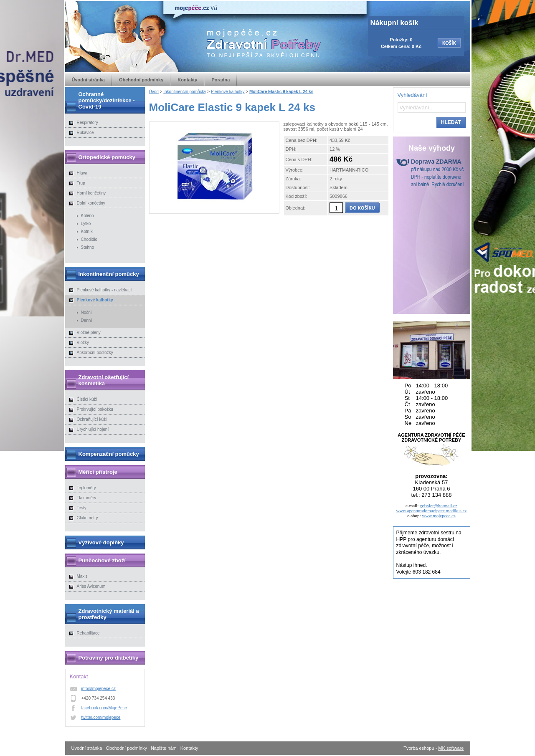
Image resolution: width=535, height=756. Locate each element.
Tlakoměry (87, 498)
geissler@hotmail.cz (439, 506)
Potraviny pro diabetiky (109, 658)
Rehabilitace (88, 633)
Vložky (83, 343)
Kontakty (187, 80)
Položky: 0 (401, 40)
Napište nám (164, 748)
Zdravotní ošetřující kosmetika (104, 380)
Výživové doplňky (101, 542)
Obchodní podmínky (141, 80)
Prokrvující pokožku (95, 409)
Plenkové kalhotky (228, 92)
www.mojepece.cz (439, 516)
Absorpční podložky (95, 353)
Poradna (221, 80)
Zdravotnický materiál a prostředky (109, 614)
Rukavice (85, 133)
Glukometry (87, 518)
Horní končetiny (91, 193)
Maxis (82, 576)
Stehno (88, 247)
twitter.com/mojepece (101, 717)
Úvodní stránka (88, 80)
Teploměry (86, 488)
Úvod (154, 92)
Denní (87, 320)
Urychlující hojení (93, 429)
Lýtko (86, 224)
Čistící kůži (87, 399)
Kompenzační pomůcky (109, 454)
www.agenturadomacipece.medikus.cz (432, 511)
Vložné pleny (89, 332)
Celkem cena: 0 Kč (401, 46)
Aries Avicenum (91, 586)
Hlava (82, 173)
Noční (86, 312)
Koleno (87, 216)
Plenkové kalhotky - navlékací (104, 290)
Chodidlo (89, 239)
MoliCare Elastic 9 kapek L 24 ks (281, 92)
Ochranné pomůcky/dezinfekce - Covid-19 (107, 100)
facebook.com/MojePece (104, 708)
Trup (81, 183)
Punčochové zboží (102, 560)
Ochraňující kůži (92, 419)
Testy (82, 508)
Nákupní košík (394, 23)
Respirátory (87, 123)
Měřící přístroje (98, 472)
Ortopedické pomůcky (107, 157)
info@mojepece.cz (99, 689)
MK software (451, 748)
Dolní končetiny (91, 203)
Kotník (87, 231)
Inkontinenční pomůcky (185, 92)
